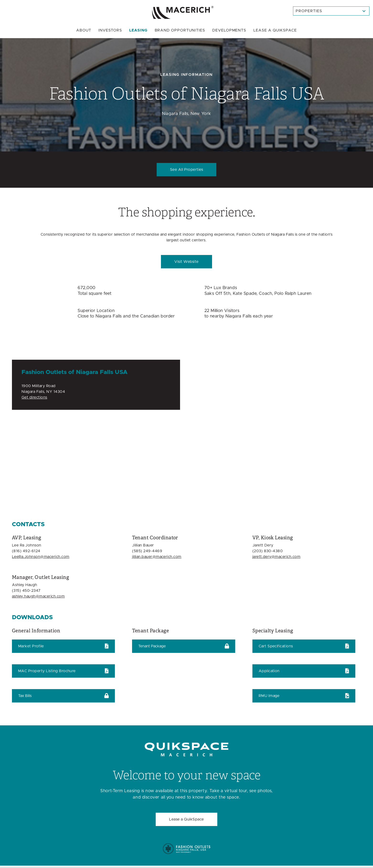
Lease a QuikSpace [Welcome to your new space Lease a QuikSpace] (186, 819)
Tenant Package (152, 646)
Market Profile (31, 646)
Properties (309, 11)
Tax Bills (25, 696)
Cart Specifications (276, 646)
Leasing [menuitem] (138, 30)
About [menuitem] (84, 30)
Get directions (34, 397)
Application (269, 671)
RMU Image (269, 696)
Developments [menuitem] (229, 30)
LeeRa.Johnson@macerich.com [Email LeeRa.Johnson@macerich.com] (41, 557)
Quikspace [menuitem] (275, 30)
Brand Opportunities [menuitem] (180, 30)
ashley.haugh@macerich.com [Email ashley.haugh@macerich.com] (38, 596)
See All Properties (187, 170)
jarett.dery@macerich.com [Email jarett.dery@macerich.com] (277, 557)
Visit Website (186, 262)
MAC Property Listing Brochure (47, 671)
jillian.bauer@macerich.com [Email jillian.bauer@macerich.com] (157, 557)
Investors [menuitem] (110, 30)
